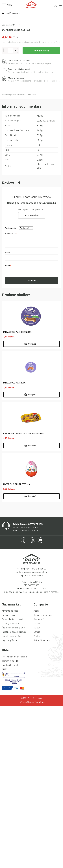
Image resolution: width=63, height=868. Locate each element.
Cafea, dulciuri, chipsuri (12, 782)
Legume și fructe (10, 803)
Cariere (37, 794)
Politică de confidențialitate (15, 819)
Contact (37, 798)
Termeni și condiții (10, 823)
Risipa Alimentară (42, 803)
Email (8, 428)
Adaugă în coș (42, 213)
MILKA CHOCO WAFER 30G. (15, 545)
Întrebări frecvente (11, 827)
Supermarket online (43, 777)
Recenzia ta (11, 396)
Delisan (37, 790)
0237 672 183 (35, 686)
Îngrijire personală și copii (14, 790)
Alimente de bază (10, 773)
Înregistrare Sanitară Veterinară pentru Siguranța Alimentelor (32, 754)
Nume (8, 415)
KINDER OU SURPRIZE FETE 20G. (17, 647)
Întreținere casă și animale (14, 794)
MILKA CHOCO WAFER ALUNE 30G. (18, 494)
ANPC (5, 832)
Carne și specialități (11, 786)
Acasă (37, 773)
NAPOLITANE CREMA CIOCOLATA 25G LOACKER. (24, 596)
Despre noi (39, 782)
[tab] (14, 257)
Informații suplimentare (14, 257)
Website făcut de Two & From (32, 864)
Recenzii (32, 257)
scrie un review (32, 377)
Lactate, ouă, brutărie (12, 798)
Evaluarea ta (11, 391)
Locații (37, 786)
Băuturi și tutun (9, 777)
